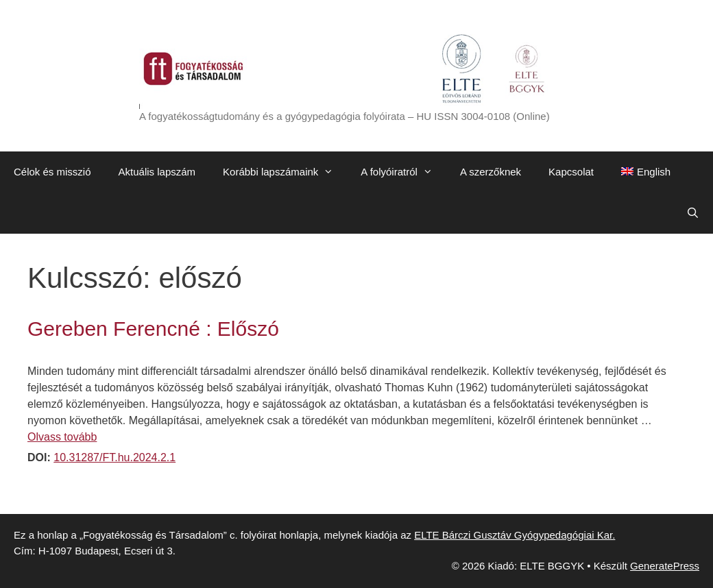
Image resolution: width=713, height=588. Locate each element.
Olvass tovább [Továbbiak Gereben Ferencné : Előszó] (62, 437)
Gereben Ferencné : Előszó (153, 329)
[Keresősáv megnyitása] (693, 213)
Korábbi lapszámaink (285, 172)
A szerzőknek (491, 172)
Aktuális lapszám (157, 172)
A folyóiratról (403, 172)
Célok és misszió (52, 172)
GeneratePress (665, 566)
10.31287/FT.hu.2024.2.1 (114, 457)
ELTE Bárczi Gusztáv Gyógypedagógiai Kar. (515, 535)
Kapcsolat (571, 172)
